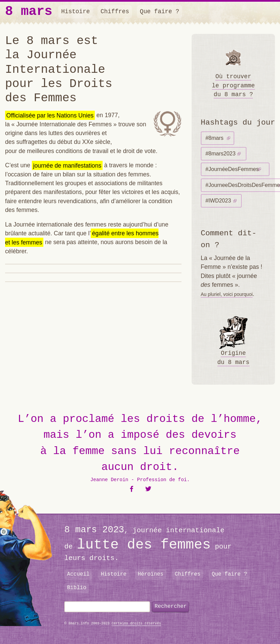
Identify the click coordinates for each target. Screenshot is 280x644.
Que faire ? (159, 12)
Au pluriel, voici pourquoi (227, 294)
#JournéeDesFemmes (232, 169)
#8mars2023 (221, 154)
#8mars (214, 138)
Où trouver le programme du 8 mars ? (233, 71)
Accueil (78, 574)
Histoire (76, 12)
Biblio (77, 588)
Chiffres (115, 12)
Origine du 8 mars (233, 341)
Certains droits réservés (136, 624)
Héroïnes (151, 574)
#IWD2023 (218, 201)
